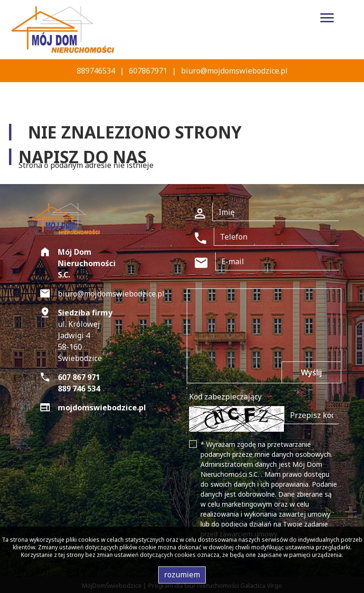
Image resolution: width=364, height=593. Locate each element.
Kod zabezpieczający (225, 397)
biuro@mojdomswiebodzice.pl (234, 71)
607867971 (148, 71)
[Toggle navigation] (327, 19)
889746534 (96, 71)
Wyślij (311, 372)
